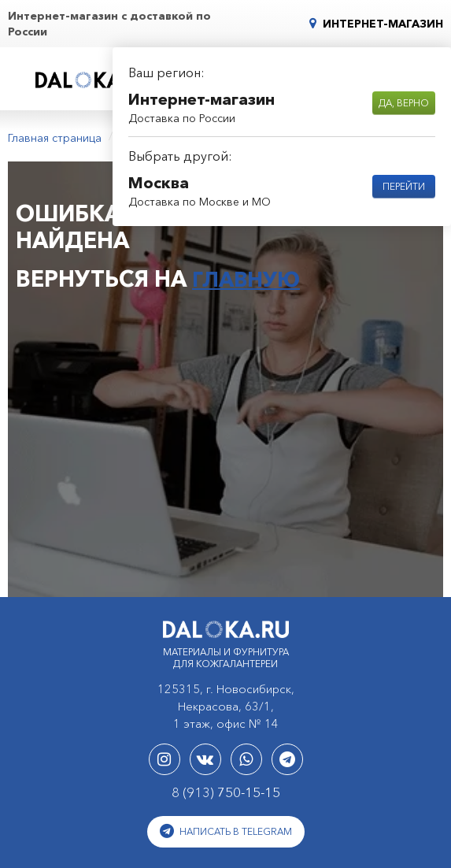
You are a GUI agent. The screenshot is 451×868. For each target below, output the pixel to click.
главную (250, 276)
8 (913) (226, 789)
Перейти (404, 186)
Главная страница (55, 136)
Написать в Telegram (226, 828)
